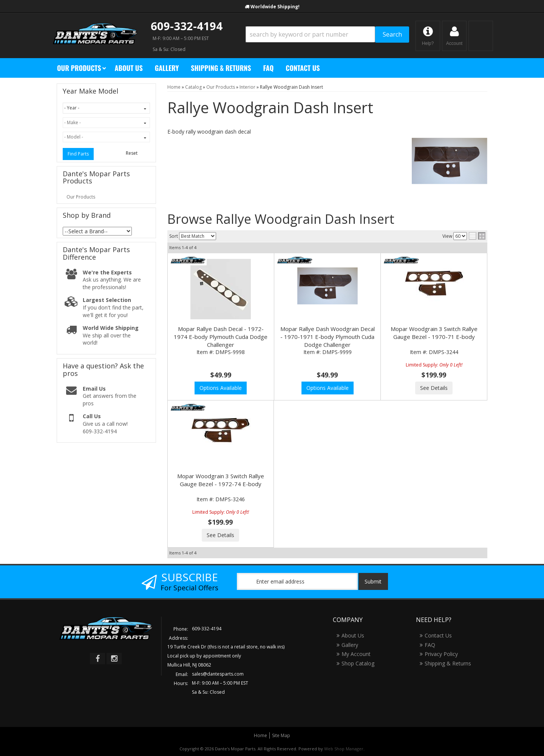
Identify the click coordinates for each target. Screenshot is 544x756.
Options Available (221, 388)
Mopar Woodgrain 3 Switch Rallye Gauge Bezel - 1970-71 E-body (434, 333)
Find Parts (78, 154)
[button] (327, 35)
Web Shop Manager (344, 749)
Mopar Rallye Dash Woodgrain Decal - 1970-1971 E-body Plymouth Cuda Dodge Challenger (328, 337)
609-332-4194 (187, 26)
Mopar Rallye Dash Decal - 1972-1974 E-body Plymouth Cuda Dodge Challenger (221, 337)
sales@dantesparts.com (218, 674)
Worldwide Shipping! (275, 7)
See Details (434, 388)
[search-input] (310, 34)
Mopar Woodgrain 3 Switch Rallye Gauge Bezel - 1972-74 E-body (221, 480)
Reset (132, 153)
